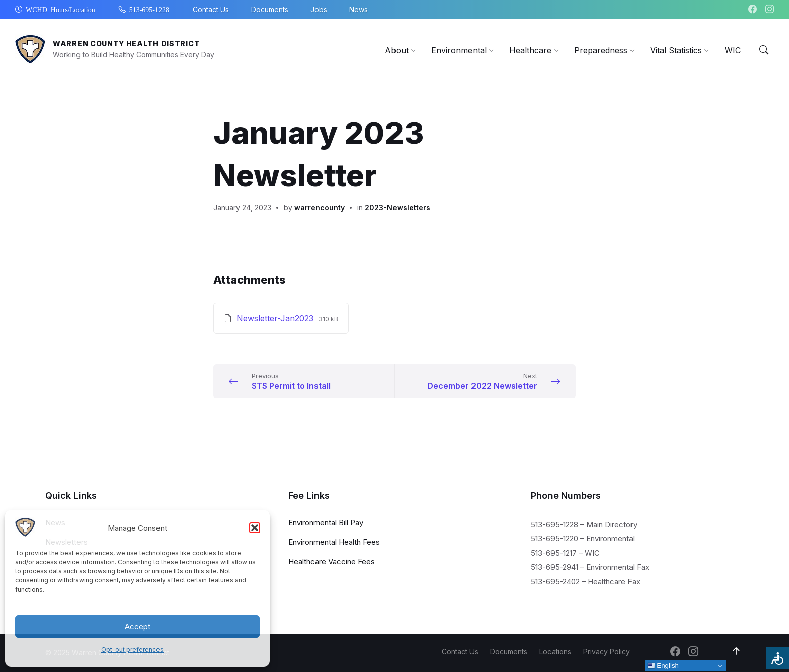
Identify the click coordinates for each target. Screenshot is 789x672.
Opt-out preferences (132, 650)
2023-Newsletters (398, 207)
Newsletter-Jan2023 (276, 318)
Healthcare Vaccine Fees (332, 561)
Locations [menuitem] (555, 652)
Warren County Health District (126, 44)
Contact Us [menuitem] (211, 9)
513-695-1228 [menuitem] (149, 9)
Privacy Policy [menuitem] (607, 652)
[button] (255, 528)
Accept (138, 626)
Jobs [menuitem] (319, 9)
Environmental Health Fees (334, 541)
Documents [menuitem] (270, 9)
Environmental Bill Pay (326, 522)
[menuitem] (397, 50)
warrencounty (320, 207)
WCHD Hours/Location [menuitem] (60, 9)
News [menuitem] (359, 9)
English (663, 666)
